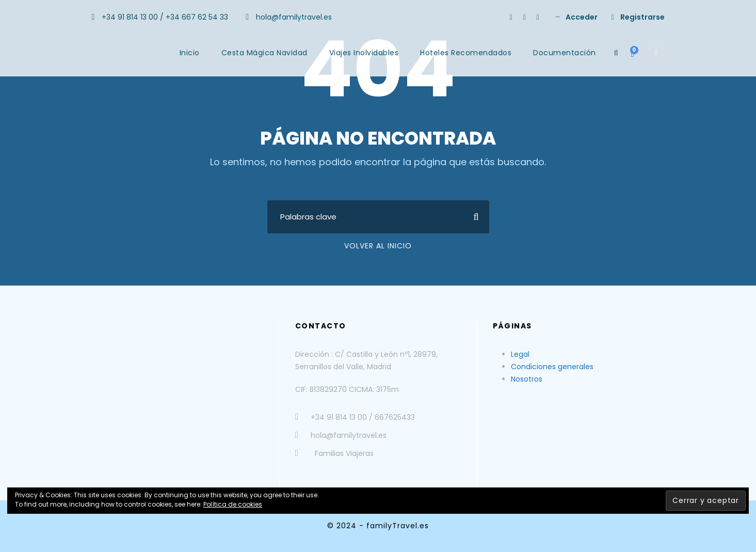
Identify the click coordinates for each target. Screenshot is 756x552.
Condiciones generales (552, 367)
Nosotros (527, 379)
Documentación (565, 53)
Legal (520, 354)
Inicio (190, 53)
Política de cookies (233, 504)
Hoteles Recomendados (466, 53)
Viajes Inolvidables (364, 53)
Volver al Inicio (378, 246)
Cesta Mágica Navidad (264, 53)
